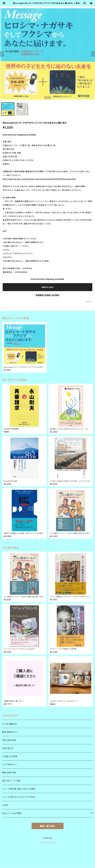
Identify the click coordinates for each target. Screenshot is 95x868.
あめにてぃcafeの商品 (12, 813)
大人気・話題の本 (9, 724)
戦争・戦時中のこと (10, 732)
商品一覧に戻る (48, 826)
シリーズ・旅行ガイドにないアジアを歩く (19, 797)
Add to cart (47, 287)
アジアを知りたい (9, 764)
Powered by (48, 842)
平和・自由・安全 (9, 740)
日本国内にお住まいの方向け (48, 295)
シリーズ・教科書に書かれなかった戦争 (19, 789)
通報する (89, 302)
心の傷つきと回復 (10, 756)
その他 (5, 805)
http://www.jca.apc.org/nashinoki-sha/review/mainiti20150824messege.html (39, 179)
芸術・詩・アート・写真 (11, 781)
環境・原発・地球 (9, 773)
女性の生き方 (8, 748)
